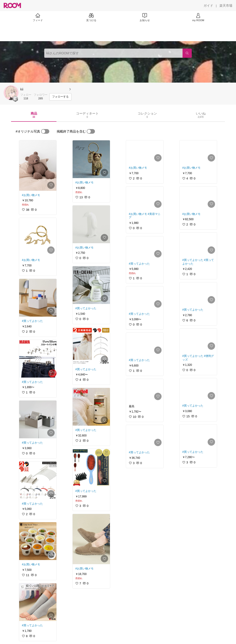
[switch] (45, 131)
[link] (38, 166)
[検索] (187, 53)
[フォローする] (60, 97)
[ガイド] (208, 6)
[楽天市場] (226, 6)
